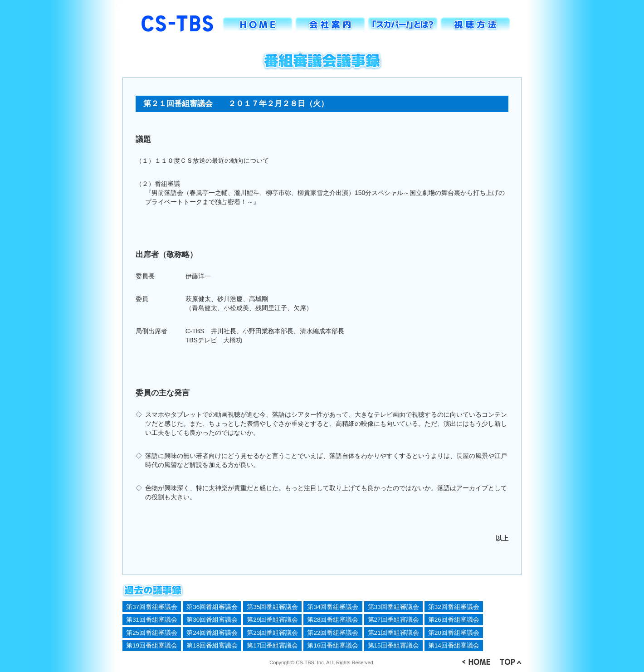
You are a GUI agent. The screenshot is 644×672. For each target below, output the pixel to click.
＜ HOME (476, 662)
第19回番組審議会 (152, 645)
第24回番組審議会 (212, 633)
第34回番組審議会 (333, 607)
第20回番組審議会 (454, 633)
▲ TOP (510, 662)
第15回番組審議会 (393, 645)
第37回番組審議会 (152, 607)
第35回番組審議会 (272, 607)
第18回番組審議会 (212, 645)
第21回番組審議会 (393, 633)
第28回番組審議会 (333, 620)
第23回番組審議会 (272, 633)
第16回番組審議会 (333, 645)
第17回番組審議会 (272, 645)
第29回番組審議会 (272, 620)
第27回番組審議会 (393, 620)
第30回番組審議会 (212, 620)
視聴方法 (475, 24)
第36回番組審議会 (212, 607)
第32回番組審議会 (454, 607)
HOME (258, 24)
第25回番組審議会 (152, 633)
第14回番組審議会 (454, 645)
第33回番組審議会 (393, 607)
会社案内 (330, 24)
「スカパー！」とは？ (403, 24)
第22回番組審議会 (333, 633)
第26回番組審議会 (454, 620)
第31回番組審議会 (152, 620)
